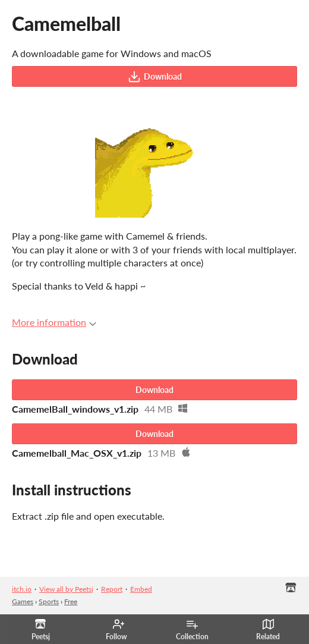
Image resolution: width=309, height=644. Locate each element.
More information (54, 322)
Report (112, 589)
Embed (141, 589)
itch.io (22, 589)
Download (155, 77)
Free (71, 601)
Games (23, 601)
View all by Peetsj (66, 589)
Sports (49, 601)
